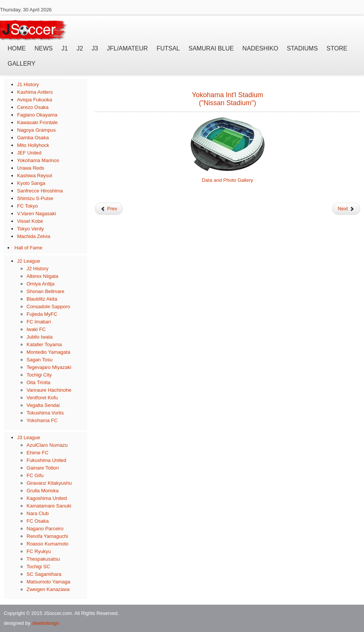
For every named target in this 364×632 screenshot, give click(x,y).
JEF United (29, 153)
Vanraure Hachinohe (49, 390)
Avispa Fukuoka (35, 100)
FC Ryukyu (39, 551)
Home (17, 48)
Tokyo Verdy (31, 229)
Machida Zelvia (34, 236)
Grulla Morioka (43, 491)
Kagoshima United (47, 498)
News (44, 48)
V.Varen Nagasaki (37, 214)
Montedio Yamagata (48, 352)
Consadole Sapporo (48, 307)
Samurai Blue (211, 48)
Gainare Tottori (43, 468)
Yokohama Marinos (38, 160)
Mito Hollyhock (33, 145)
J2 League (29, 261)
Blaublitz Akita (42, 299)
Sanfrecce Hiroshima (40, 191)
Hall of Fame (28, 248)
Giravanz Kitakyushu (49, 483)
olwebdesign (45, 623)
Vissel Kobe (30, 221)
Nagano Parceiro (45, 529)
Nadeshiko (260, 48)
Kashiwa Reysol (35, 176)
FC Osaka (38, 521)
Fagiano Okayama (37, 115)
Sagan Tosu (39, 360)
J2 (80, 48)
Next (346, 209)
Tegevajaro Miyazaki (49, 367)
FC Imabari (39, 322)
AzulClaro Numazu (47, 445)
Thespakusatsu (43, 559)
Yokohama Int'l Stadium (227, 95)
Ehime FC (38, 453)
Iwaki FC (36, 329)
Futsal (168, 48)
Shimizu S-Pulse (35, 198)
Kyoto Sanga (31, 183)
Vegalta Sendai (43, 405)
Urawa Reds (31, 168)
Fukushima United (46, 460)
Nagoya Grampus (36, 130)
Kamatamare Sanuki (49, 506)
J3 (95, 48)
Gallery (22, 64)
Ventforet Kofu (42, 398)
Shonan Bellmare (45, 291)
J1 (65, 48)
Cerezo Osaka (33, 107)
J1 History (28, 84)
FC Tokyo (27, 206)
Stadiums (302, 48)
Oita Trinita (38, 382)
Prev (109, 209)
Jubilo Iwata (40, 337)
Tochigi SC (38, 567)
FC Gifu (35, 475)
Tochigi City (39, 375)
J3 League (29, 437)
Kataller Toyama (44, 344)
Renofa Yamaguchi (47, 536)
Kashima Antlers (35, 92)
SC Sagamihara (44, 574)
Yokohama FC (42, 420)
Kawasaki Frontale (37, 122)
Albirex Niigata (42, 276)
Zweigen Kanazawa (48, 589)
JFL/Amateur (127, 48)
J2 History (38, 269)
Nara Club (38, 513)
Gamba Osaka (33, 138)
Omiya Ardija (41, 284)
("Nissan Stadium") (228, 103)
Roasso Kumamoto (48, 544)
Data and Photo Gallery (227, 180)
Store (337, 48)
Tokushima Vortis (45, 413)
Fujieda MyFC (42, 314)
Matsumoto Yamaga (48, 582)
